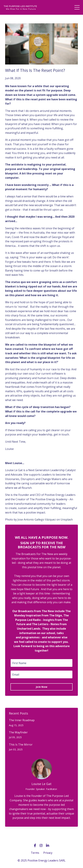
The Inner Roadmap (22, 720)
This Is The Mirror (21, 745)
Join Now (41, 687)
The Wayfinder (18, 732)
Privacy (48, 853)
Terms (35, 853)
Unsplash (67, 519)
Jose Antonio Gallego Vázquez (37, 519)
